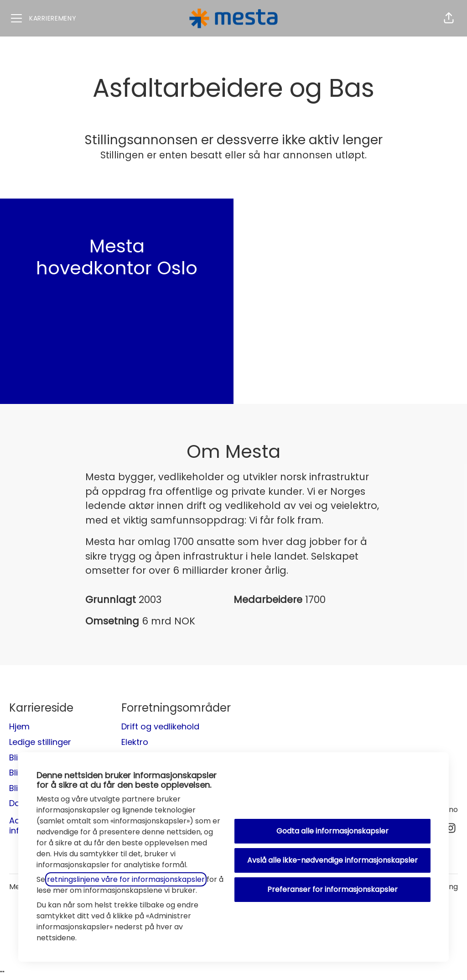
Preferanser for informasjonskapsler (332, 889)
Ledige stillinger (40, 742)
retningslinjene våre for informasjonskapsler (126, 879)
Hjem (19, 726)
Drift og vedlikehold (160, 726)
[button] (449, 18)
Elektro (135, 742)
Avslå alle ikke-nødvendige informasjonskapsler (332, 860)
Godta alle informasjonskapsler (332, 831)
